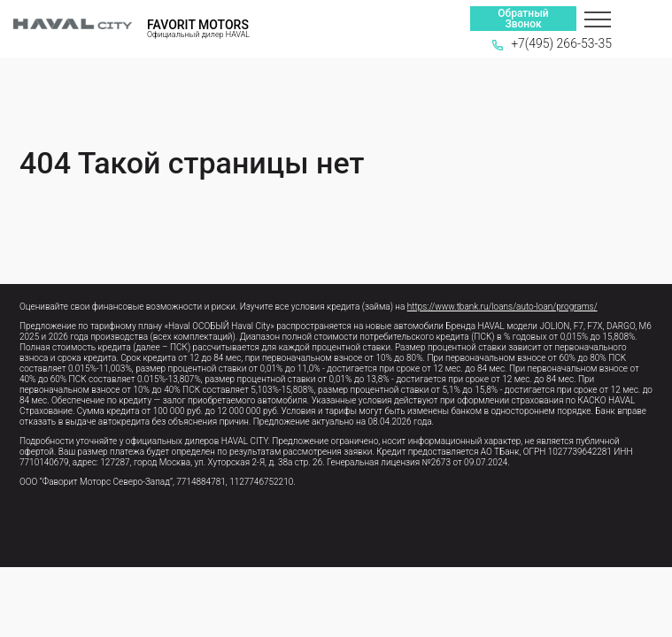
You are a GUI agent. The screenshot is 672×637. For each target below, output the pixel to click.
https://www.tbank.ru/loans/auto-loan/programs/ (502, 307)
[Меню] (598, 19)
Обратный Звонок (523, 19)
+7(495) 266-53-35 (552, 43)
